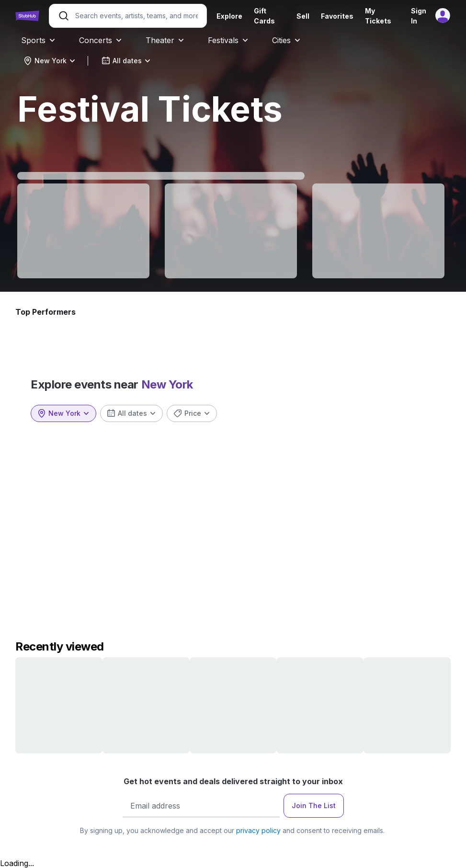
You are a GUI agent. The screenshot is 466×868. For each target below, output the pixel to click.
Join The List (314, 805)
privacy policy (258, 830)
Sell (303, 16)
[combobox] (50, 61)
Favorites (337, 16)
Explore (229, 16)
